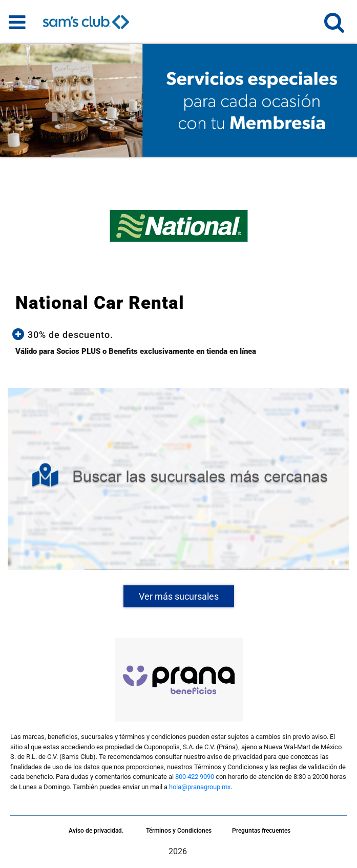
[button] (334, 27)
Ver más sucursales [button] (179, 596)
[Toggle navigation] (17, 22)
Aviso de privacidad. (96, 831)
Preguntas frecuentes (261, 831)
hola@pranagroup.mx (200, 787)
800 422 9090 (195, 777)
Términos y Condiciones (179, 831)
